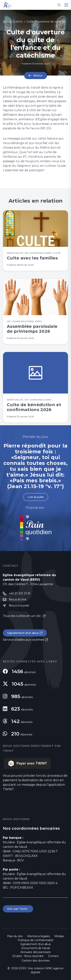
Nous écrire (18, 599)
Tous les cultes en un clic (22, 616)
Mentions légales (39, 936)
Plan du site (15, 936)
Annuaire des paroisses (35, 952)
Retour (38, 76)
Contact (53, 956)
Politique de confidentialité (36, 940)
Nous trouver (19, 605)
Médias (59, 936)
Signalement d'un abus (23, 633)
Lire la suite (36, 497)
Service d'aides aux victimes (23, 640)
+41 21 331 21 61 (20, 593)
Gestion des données (36, 961)
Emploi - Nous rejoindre (28, 956)
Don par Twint (18, 909)
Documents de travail (36, 948)
